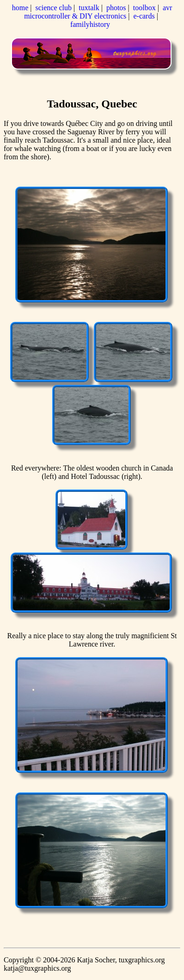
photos (116, 8)
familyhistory (90, 24)
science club (53, 8)
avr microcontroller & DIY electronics (98, 12)
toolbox (144, 8)
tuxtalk (89, 8)
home (20, 8)
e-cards (144, 16)
